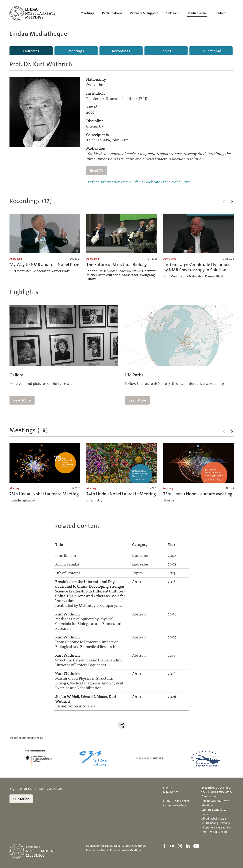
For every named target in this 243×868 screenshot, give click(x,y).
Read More (22, 400)
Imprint (168, 788)
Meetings (87, 13)
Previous (224, 202)
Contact (220, 13)
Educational (211, 51)
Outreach (173, 13)
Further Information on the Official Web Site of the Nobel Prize (138, 182)
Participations (112, 13)
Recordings (121, 51)
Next (232, 202)
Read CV (97, 171)
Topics (166, 51)
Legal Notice (171, 792)
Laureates (31, 51)
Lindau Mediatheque (38, 34)
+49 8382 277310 (221, 828)
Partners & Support (144, 13)
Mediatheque (197, 13)
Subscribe (21, 799)
